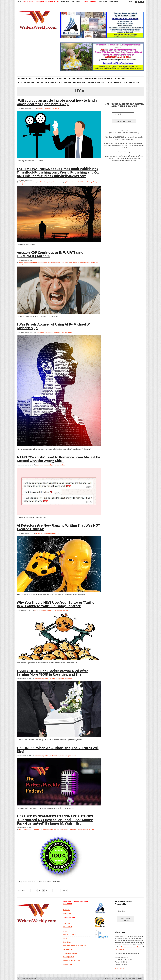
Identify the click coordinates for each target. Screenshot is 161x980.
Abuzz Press (137, 947)
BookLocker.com (127, 947)
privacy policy (119, 968)
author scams (41, 108)
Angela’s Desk (25, 79)
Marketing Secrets (75, 82)
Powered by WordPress (117, 978)
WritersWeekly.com (29, 978)
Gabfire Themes (138, 978)
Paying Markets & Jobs (49, 82)
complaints (33, 182)
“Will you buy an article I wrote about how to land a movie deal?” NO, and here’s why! (57, 102)
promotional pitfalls (72, 829)
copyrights (60, 182)
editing (54, 610)
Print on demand (72, 182)
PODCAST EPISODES (45, 79)
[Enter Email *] (123, 114)
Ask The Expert (26, 82)
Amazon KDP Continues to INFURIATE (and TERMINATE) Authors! (50, 254)
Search (129, 2)
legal (46, 108)
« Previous (21, 890)
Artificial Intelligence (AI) (43, 332)
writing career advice (54, 108)
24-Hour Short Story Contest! (104, 82)
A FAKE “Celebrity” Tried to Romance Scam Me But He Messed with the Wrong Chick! (58, 459)
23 (59, 890)
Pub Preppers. (120, 949)
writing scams (23, 184)
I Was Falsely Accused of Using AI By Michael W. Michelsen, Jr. (54, 326)
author (20, 182)
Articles (62, 79)
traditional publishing (91, 182)
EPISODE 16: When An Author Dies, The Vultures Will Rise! (58, 750)
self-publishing (81, 182)
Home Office (76, 79)
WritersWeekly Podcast (58, 756)
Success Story (131, 82)
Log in (107, 978)
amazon (21, 262)
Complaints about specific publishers (47, 182)
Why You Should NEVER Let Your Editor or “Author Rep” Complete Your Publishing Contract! (56, 604)
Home (19, 2)
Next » (64, 890)
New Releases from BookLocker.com (105, 79)
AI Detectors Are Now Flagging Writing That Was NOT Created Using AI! (58, 527)
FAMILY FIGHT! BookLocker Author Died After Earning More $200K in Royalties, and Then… (52, 672)
